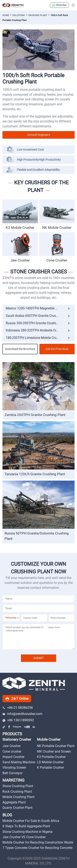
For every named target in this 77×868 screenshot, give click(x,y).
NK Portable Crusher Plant (56, 746)
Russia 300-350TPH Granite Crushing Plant (37, 323)
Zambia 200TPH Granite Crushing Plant (35, 415)
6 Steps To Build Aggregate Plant (26, 826)
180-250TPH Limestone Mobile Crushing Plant (39, 338)
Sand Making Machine (19, 762)
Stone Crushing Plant (18, 786)
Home (6, 15)
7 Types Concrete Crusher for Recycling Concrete (37, 848)
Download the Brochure (20, 349)
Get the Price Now (57, 349)
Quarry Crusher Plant (17, 808)
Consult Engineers (39, 135)
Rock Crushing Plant (17, 792)
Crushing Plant (38, 15)
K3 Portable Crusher (51, 757)
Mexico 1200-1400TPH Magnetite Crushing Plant (40, 308)
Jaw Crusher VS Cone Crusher (24, 837)
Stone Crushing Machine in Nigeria (28, 832)
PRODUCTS (12, 734)
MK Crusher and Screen (54, 751)
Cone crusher (12, 751)
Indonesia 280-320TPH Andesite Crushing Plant (40, 330)
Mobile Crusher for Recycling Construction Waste (38, 842)
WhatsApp (60, 5)
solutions (19, 15)
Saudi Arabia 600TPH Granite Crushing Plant (38, 316)
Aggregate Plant (14, 802)
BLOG (7, 815)
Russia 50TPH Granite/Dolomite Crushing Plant (37, 536)
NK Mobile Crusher (57, 228)
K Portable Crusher (50, 767)
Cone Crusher (57, 260)
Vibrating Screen (14, 767)
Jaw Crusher (20, 260)
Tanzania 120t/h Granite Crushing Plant (35, 474)
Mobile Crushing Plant (18, 797)
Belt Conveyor (12, 773)
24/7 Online (17, 699)
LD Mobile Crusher (50, 762)
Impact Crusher (13, 757)
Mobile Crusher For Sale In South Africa (31, 821)
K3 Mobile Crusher (20, 228)
